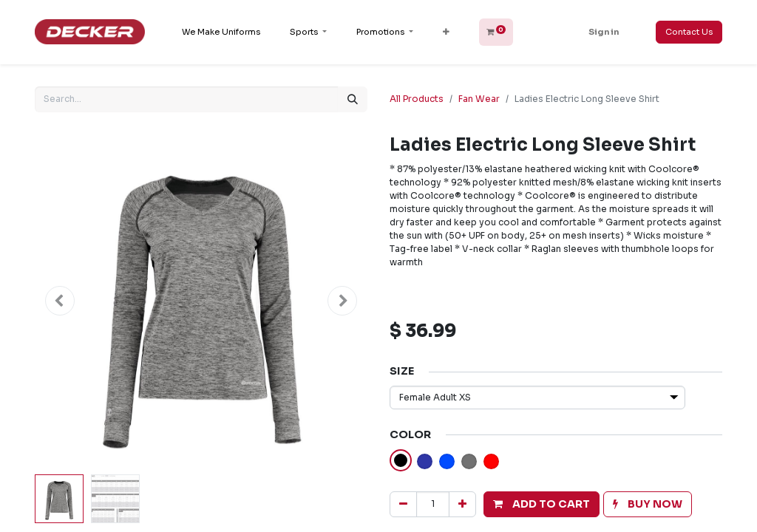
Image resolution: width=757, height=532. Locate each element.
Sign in (604, 32)
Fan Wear (479, 99)
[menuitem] (221, 32)
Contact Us (689, 32)
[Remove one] (403, 504)
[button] (446, 32)
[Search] (353, 99)
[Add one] (462, 504)
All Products (417, 99)
